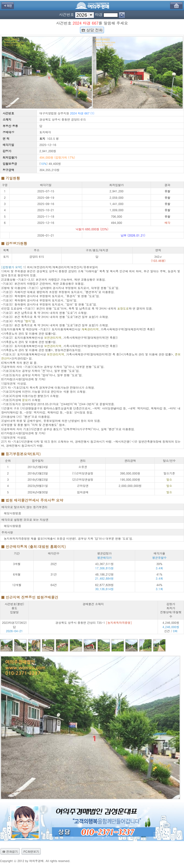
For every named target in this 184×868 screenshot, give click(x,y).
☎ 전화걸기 (10, 851)
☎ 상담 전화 (92, 30)
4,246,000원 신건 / (171, 627)
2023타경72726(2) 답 (14, 625)
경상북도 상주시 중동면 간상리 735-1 (94, 623)
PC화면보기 (31, 851)
